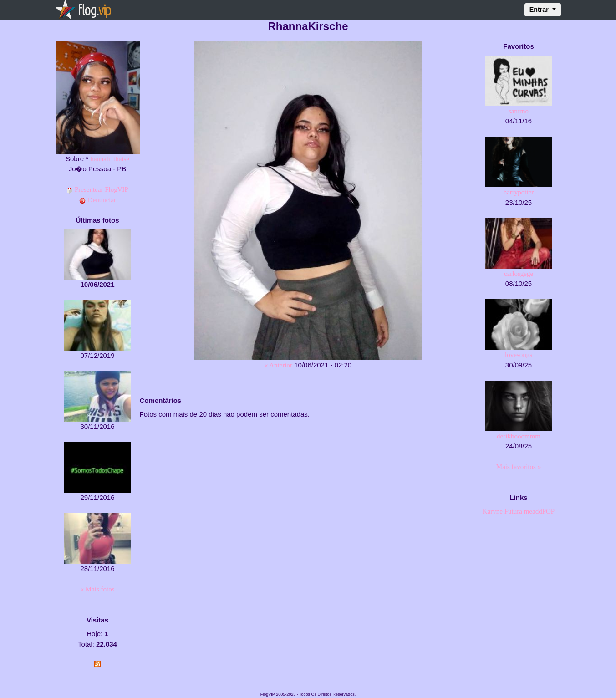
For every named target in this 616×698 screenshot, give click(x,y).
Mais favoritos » (519, 467)
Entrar (540, 10)
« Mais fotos (98, 589)
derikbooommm (519, 436)
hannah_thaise (110, 159)
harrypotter (519, 192)
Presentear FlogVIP (97, 189)
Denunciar (97, 200)
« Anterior (278, 365)
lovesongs (519, 355)
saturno (519, 111)
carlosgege (519, 274)
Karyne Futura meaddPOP (519, 511)
